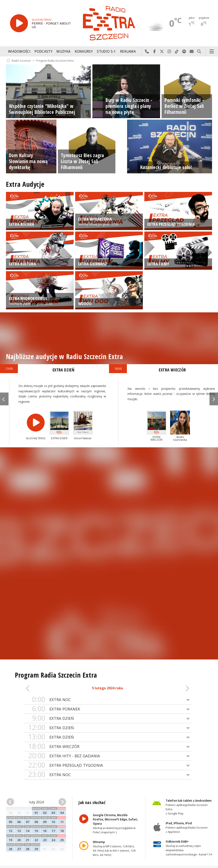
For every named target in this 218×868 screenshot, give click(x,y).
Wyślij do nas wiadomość (192, 52)
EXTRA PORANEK (108, 709)
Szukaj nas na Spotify (184, 52)
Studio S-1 (106, 51)
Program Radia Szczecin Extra (55, 60)
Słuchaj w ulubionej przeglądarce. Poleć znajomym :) (115, 824)
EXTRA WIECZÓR (108, 747)
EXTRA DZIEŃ (108, 718)
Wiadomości (19, 51)
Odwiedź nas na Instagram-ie (169, 52)
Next (214, 399)
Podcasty (43, 51)
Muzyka (63, 51)
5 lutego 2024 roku (108, 688)
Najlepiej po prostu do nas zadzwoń (147, 52)
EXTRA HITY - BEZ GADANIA (108, 756)
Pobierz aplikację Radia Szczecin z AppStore (186, 827)
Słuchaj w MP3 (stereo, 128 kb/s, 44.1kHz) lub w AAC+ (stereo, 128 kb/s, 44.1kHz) (114, 848)
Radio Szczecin (19, 60)
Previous (4, 399)
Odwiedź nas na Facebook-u (154, 52)
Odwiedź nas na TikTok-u (177, 52)
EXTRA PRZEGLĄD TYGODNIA (108, 765)
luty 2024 (36, 802)
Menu (212, 52)
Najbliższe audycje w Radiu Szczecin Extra (64, 356)
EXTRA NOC (108, 700)
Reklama (128, 51)
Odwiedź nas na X (162, 52)
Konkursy (84, 51)
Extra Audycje (25, 184)
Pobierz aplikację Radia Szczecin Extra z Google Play (188, 807)
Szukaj (199, 52)
